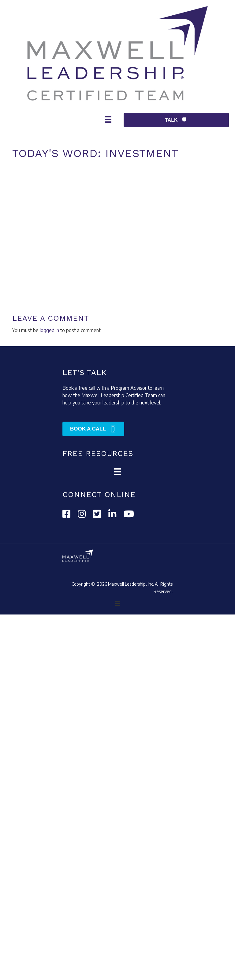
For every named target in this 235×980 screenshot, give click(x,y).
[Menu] (108, 118)
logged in (49, 330)
